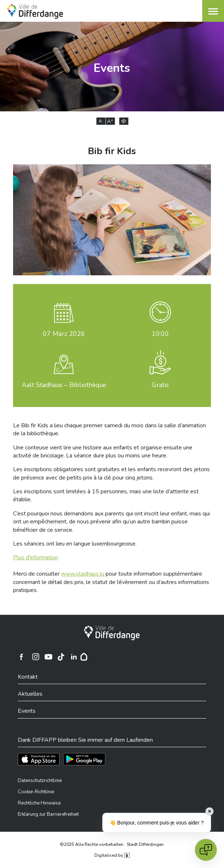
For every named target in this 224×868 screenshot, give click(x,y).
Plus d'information (36, 558)
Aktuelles (30, 694)
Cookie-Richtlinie (36, 792)
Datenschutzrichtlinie (40, 781)
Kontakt (28, 677)
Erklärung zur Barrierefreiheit (48, 814)
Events (27, 711)
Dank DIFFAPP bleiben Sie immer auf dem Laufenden (85, 740)
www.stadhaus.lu (83, 574)
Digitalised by (112, 855)
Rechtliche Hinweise (39, 803)
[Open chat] (206, 850)
